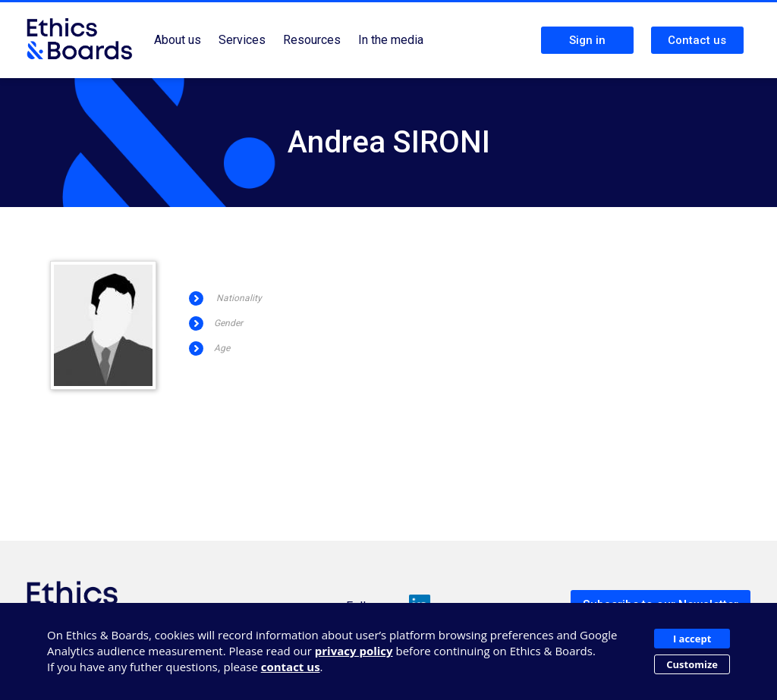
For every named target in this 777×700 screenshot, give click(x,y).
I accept (692, 639)
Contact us (697, 40)
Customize (692, 664)
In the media (391, 40)
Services (242, 40)
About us (178, 40)
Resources (312, 40)
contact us (291, 667)
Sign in (587, 40)
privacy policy (354, 651)
